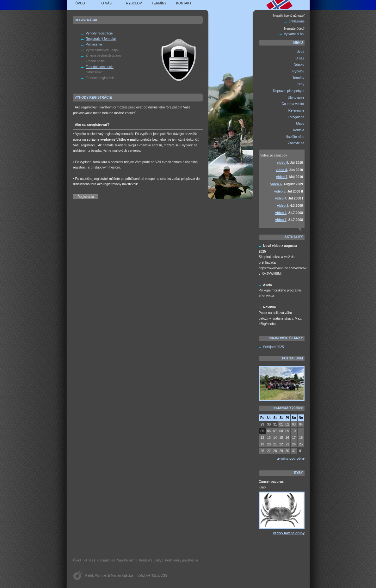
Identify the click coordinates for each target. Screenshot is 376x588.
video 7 (282, 177)
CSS (164, 576)
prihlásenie (297, 21)
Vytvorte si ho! (294, 34)
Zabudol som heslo (100, 67)
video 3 (283, 206)
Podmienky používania (182, 560)
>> (301, 408)
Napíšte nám (126, 560)
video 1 (281, 220)
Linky (157, 560)
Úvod (80, 3)
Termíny (159, 3)
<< (275, 408)
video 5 (280, 191)
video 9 (282, 163)
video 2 (281, 213)
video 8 (281, 170)
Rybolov (134, 3)
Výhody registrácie (99, 33)
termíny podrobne (291, 459)
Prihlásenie (94, 44)
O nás (107, 3)
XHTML (151, 576)
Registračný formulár (101, 39)
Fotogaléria (105, 560)
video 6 (276, 184)
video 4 (281, 198)
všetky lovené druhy (289, 533)
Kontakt (184, 3)
